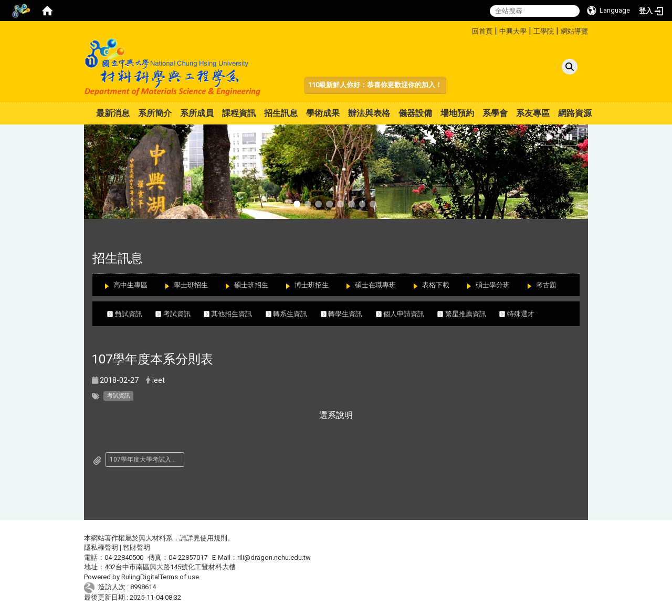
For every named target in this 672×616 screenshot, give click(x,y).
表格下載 (436, 285)
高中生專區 (130, 285)
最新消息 (113, 113)
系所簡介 (155, 113)
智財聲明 (136, 547)
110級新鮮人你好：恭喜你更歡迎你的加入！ (375, 85)
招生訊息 (281, 113)
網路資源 (575, 113)
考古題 (546, 285)
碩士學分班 (493, 285)
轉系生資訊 (293, 314)
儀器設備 (415, 113)
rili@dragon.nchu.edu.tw (274, 557)
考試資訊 (180, 314)
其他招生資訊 (235, 314)
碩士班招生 (251, 285)
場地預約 (457, 113)
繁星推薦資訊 (468, 314)
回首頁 (482, 31)
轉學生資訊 (348, 314)
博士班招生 (312, 285)
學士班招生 (191, 285)
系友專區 (533, 113)
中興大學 (513, 31)
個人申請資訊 (407, 314)
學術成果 (323, 113)
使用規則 (214, 538)
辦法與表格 (369, 113)
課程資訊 (239, 113)
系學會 (495, 113)
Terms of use (179, 577)
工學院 (544, 31)
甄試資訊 (131, 314)
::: (468, 30)
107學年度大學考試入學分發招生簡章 (147, 460)
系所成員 (197, 113)
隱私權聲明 (101, 547)
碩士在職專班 (375, 285)
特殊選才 (517, 314)
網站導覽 (574, 31)
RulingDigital (140, 577)
